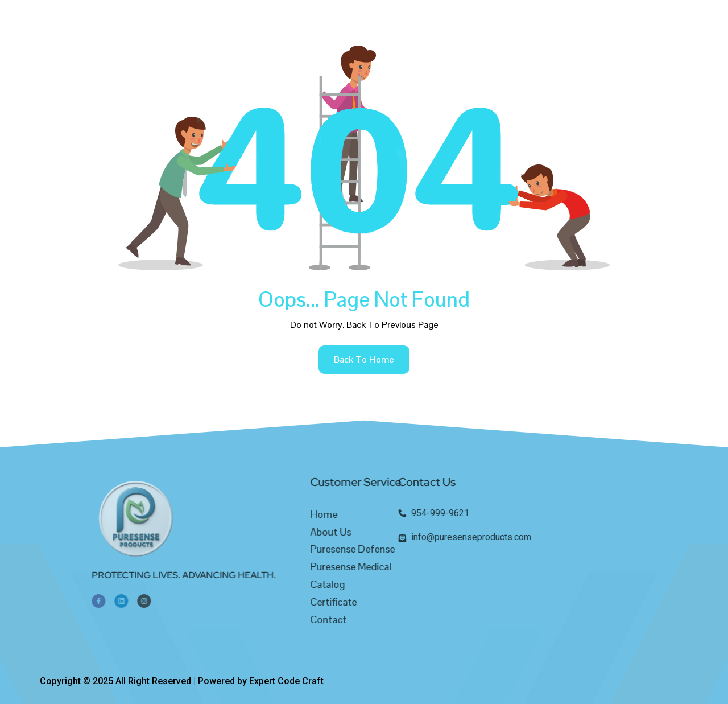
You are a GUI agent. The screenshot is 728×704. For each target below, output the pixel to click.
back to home (364, 359)
